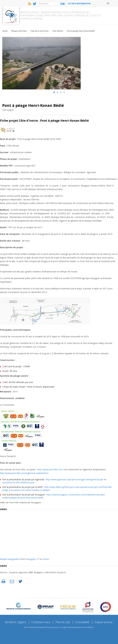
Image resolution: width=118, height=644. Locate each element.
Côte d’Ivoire (58, 30)
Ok (63, 4)
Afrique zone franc (19, 30)
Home (5, 30)
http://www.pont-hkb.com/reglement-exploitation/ (24, 472)
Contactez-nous (41, 621)
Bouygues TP (33, 558)
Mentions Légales (15, 621)
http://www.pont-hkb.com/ (50, 468)
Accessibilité (83, 621)
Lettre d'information (79, 4)
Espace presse (104, 621)
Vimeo (46, 558)
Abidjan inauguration (10, 558)
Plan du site (63, 621)
